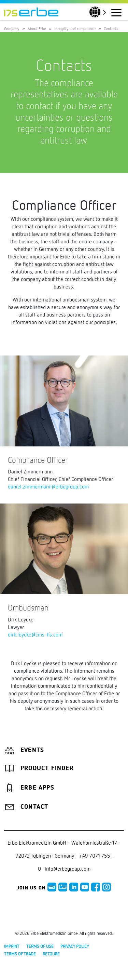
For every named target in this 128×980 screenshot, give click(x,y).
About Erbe (37, 29)
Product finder (47, 768)
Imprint (12, 946)
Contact (34, 807)
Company (12, 29)
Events (32, 750)
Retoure (51, 954)
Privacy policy (75, 946)
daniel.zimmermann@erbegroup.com (48, 486)
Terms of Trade (20, 954)
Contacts (111, 29)
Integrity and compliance (75, 29)
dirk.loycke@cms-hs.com (35, 634)
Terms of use (40, 946)
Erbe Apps (37, 788)
